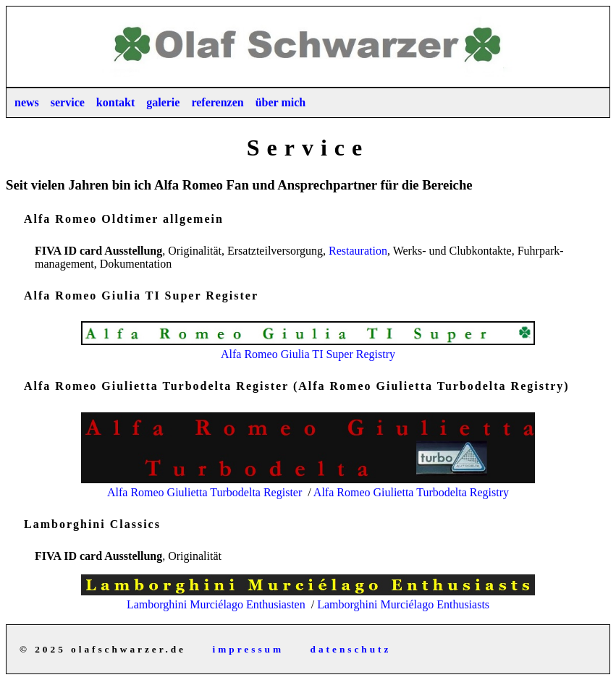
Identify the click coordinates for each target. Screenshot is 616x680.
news (27, 102)
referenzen (217, 102)
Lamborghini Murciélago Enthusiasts (403, 604)
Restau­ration (358, 251)
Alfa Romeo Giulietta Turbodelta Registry (411, 492)
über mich (280, 102)
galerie (163, 102)
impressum (248, 649)
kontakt (115, 102)
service (68, 102)
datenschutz (351, 649)
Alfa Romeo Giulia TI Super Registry (308, 348)
